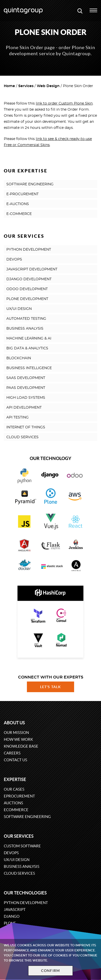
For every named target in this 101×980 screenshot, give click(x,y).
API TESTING (18, 417)
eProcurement (19, 796)
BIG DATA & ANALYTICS (27, 348)
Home (9, 86)
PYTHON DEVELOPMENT (29, 250)
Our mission (16, 733)
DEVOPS (14, 259)
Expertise (15, 779)
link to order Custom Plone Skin (64, 104)
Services (26, 86)
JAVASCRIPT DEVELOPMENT (32, 269)
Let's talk (50, 687)
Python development (26, 903)
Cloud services (19, 873)
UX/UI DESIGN (19, 309)
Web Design (48, 86)
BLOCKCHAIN (19, 358)
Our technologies (25, 893)
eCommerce (16, 810)
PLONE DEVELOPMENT (27, 299)
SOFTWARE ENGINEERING (30, 184)
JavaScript (15, 909)
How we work (18, 739)
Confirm (50, 971)
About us (14, 723)
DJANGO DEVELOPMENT (29, 279)
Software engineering (27, 817)
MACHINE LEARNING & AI (29, 338)
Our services (19, 836)
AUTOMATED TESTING (26, 319)
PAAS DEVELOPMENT (26, 388)
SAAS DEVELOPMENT (26, 378)
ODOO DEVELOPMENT (27, 289)
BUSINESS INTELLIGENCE (29, 368)
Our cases (14, 789)
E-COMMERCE (19, 214)
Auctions (13, 803)
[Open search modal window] (80, 11)
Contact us (15, 760)
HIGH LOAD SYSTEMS (26, 398)
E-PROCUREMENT (22, 194)
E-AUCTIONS (18, 204)
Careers (12, 753)
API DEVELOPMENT (24, 408)
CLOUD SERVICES (22, 437)
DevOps (11, 853)
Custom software (22, 846)
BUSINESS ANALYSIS (25, 329)
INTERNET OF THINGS (26, 427)
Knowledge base (21, 746)
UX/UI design (17, 860)
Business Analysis (22, 866)
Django (12, 916)
